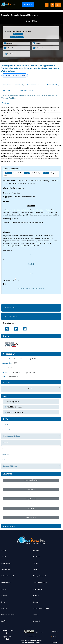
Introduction (7, 430)
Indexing (36, 550)
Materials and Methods (12, 436)
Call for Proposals (8, 576)
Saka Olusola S (9, 90)
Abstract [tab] (6, 424)
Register (28, 5)
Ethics (35, 569)
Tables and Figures (11, 466)
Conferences (6, 582)
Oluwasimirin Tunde (34, 85)
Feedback (36, 557)
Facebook (54, 631)
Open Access (6, 563)
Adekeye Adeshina (27, 90)
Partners (36, 596)
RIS (31, 255)
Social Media (37, 589)
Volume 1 (31, 389)
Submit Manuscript (8, 615)
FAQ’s (3, 621)
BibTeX (31, 264)
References (7, 460)
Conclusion (6, 454)
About (4, 557)
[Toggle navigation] (58, 5)
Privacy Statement (39, 576)
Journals (4, 608)
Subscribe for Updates (41, 608)
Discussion (6, 449)
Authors (4, 589)
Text (31, 273)
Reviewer (5, 602)
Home (4, 550)
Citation (9, 54)
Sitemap (36, 615)
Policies (35, 563)
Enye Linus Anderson (11, 85)
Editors (4, 596)
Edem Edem (52, 85)
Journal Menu (32, 21)
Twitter (54, 637)
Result (6, 443)
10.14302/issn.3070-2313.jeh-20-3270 (31, 288)
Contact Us (37, 621)
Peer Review (6, 569)
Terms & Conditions (40, 582)
